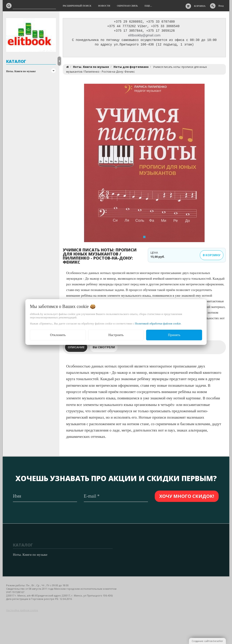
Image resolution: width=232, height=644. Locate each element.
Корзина (200, 6)
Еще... (148, 6)
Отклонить (58, 335)
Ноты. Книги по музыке (21, 71)
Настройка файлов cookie (22, 610)
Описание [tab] (76, 348)
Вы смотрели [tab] (104, 348)
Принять (174, 335)
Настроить (116, 335)
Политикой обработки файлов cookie (158, 323)
